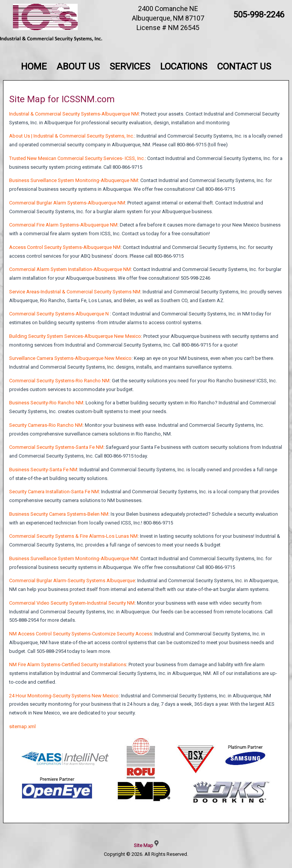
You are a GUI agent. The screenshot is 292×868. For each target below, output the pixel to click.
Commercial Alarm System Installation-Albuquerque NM (70, 269)
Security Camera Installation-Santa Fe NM (54, 492)
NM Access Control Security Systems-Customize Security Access (81, 634)
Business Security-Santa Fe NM (43, 470)
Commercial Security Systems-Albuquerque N (59, 314)
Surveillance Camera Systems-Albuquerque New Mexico (70, 358)
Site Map (144, 845)
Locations (184, 67)
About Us (78, 67)
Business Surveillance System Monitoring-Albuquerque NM (74, 180)
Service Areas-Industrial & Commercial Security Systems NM (75, 292)
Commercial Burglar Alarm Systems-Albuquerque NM (67, 203)
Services (130, 67)
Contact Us (244, 67)
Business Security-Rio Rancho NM (46, 403)
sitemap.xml (22, 726)
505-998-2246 (259, 15)
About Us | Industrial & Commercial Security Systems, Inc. (72, 136)
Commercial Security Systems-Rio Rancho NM (59, 381)
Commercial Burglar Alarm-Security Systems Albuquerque (72, 581)
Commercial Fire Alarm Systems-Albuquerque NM (63, 225)
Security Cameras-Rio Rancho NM (46, 425)
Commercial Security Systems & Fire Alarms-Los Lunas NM (73, 536)
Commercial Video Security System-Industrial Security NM (72, 603)
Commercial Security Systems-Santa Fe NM (56, 447)
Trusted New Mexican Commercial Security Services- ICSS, (73, 158)
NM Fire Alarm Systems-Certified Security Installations (68, 664)
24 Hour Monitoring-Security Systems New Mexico (64, 696)
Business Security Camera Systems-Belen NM (59, 514)
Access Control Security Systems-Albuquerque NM (65, 247)
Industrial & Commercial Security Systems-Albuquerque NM (74, 114)
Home (34, 67)
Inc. (141, 158)
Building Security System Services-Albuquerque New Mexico (75, 336)
